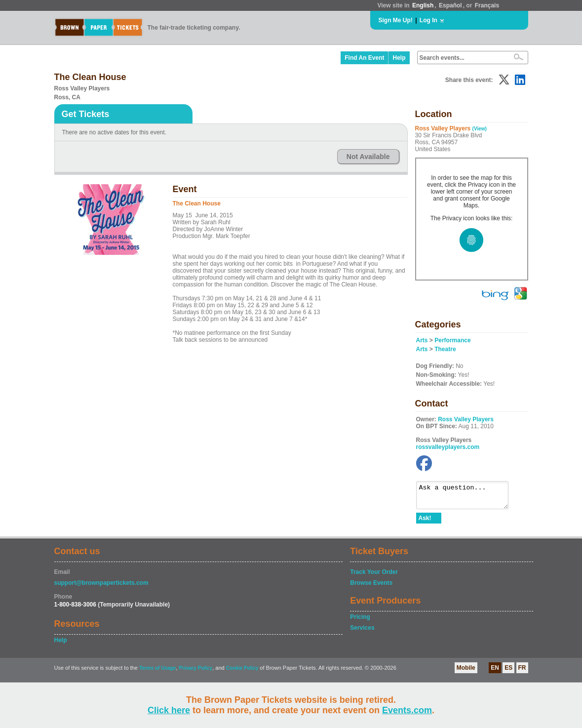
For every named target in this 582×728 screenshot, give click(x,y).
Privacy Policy (195, 672)
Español (450, 5)
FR (522, 672)
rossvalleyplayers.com (448, 447)
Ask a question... (467, 497)
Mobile (466, 672)
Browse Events (371, 587)
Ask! (425, 523)
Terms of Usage (157, 672)
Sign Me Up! (396, 20)
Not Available (368, 157)
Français (487, 5)
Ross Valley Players (466, 419)
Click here (169, 710)
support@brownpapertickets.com (101, 587)
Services (362, 632)
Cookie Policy (242, 672)
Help (399, 58)
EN (495, 672)
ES (508, 672)
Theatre (445, 349)
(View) (480, 129)
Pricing (360, 621)
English (423, 5)
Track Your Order (374, 576)
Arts (422, 340)
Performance (452, 340)
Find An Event (364, 58)
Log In (428, 20)
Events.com (407, 710)
